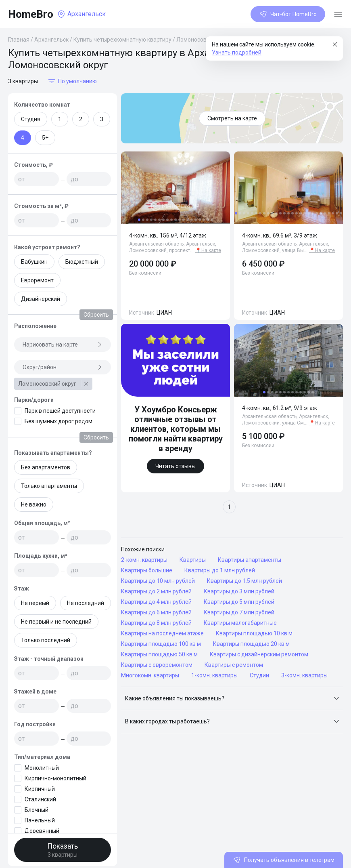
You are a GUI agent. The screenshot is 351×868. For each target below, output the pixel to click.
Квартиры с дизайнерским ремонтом (259, 654)
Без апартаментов (46, 467)
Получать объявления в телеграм (284, 860)
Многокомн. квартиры (150, 675)
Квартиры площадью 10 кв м (254, 633)
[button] (232, 698)
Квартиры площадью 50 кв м (159, 654)
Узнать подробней (237, 53)
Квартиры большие (147, 570)
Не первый (35, 603)
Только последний (46, 640)
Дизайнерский (41, 299)
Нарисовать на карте (63, 345)
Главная (19, 40)
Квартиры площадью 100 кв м (161, 644)
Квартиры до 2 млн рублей (156, 591)
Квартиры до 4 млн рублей (156, 602)
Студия (31, 119)
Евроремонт (37, 280)
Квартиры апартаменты (250, 560)
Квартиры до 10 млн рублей (158, 581)
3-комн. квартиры (304, 675)
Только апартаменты (49, 486)
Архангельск (51, 40)
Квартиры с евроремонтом (157, 665)
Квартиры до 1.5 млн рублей (244, 581)
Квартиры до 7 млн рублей (239, 612)
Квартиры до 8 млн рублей (156, 623)
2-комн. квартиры (144, 560)
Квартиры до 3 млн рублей (239, 591)
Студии (259, 675)
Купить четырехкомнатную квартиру (122, 40)
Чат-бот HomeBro (288, 14)
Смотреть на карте (232, 118)
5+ (45, 138)
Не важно (34, 504)
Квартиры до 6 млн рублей (156, 612)
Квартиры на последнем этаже (162, 633)
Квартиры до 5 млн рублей (239, 602)
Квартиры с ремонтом (234, 665)
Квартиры (193, 560)
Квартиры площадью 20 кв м (251, 644)
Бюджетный (82, 262)
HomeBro (31, 14)
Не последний (86, 603)
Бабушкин (34, 262)
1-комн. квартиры (214, 675)
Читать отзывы (175, 466)
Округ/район (63, 367)
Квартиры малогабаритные (240, 623)
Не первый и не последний (56, 622)
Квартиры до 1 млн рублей (220, 570)
